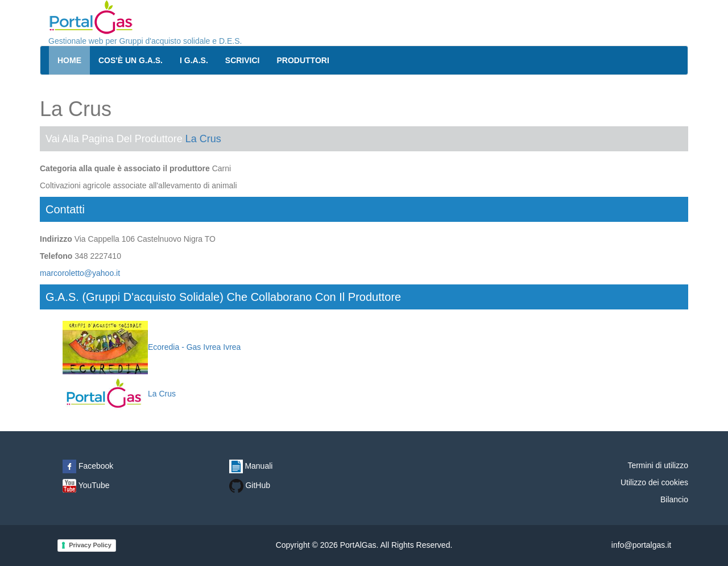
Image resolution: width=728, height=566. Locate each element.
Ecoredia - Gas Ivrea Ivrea (152, 347)
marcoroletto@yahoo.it (80, 273)
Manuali (251, 466)
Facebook (88, 466)
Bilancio (674, 499)
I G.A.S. (194, 60)
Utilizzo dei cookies (654, 482)
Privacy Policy (90, 545)
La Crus (203, 139)
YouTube (86, 485)
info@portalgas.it (641, 545)
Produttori (303, 60)
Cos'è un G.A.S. (131, 60)
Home (69, 60)
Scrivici (243, 60)
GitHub (250, 485)
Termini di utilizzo (658, 465)
